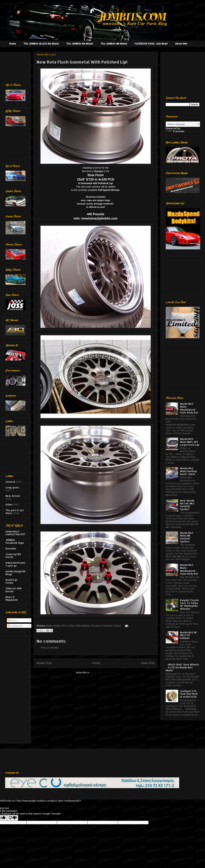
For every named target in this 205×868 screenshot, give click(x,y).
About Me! (181, 44)
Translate (175, 131)
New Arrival (13, 496)
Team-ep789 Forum (13, 556)
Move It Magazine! (12, 598)
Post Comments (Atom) (103, 672)
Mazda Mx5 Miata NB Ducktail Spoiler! (187, 537)
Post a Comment (50, 648)
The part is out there (102, 626)
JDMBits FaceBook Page (15, 541)
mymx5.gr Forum (12, 581)
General (10, 482)
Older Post (148, 663)
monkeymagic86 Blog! (16, 573)
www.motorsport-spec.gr (16, 564)
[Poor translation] (13, 818)
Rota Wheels (83, 626)
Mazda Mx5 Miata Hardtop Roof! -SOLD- (188, 471)
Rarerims (11, 548)
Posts (12, 620)
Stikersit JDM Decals (13, 590)
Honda (56, 626)
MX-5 (64, 626)
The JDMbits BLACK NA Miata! (41, 44)
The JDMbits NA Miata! (80, 44)
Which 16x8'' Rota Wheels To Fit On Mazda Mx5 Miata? (182, 667)
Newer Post (44, 663)
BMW (49, 626)
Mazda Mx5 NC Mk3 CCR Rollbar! (189, 635)
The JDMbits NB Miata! (114, 44)
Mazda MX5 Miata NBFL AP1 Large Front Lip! (190, 442)
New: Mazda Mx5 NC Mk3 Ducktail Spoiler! (187, 505)
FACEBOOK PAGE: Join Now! (151, 44)
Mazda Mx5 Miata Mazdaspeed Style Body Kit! (189, 569)
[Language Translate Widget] (183, 124)
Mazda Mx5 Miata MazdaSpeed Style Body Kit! (189, 408)
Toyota (117, 626)
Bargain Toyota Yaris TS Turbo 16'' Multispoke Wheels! (189, 604)
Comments (15, 626)
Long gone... (13, 487)
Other (71, 626)
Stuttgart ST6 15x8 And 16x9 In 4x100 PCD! (189, 694)
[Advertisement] (16, 64)
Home (13, 44)
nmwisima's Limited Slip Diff (15, 533)
